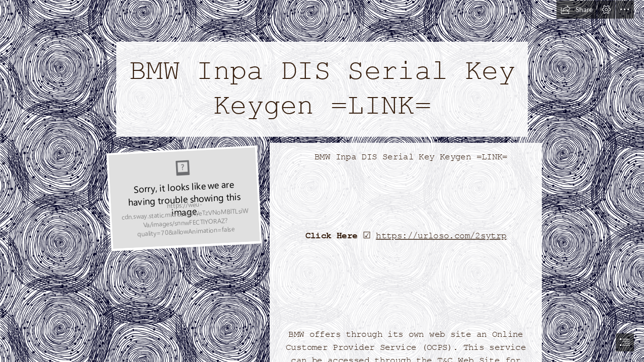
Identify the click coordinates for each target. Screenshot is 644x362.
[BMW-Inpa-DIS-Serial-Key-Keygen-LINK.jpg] (183, 198)
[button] (577, 10)
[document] (322, 181)
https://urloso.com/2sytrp (441, 236)
